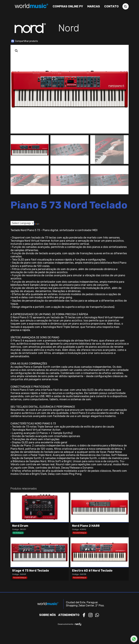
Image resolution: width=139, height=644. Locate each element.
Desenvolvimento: (69, 624)
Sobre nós (48, 615)
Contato (111, 6)
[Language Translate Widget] (22, 223)
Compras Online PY (68, 6)
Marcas (94, 6)
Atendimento (69, 615)
